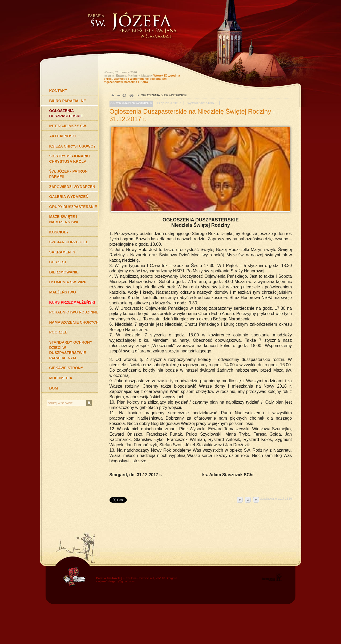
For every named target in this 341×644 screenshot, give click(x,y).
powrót (112, 96)
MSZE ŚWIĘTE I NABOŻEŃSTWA (64, 219)
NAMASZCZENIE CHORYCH (74, 322)
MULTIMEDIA (61, 378)
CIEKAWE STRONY (66, 368)
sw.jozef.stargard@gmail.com (115, 581)
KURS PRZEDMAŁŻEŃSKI (72, 302)
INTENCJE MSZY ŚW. (68, 126)
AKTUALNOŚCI (63, 136)
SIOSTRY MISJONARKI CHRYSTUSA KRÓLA (70, 159)
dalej (118, 96)
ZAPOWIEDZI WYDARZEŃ (72, 187)
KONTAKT (58, 91)
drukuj (248, 500)
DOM (54, 388)
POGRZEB (58, 332)
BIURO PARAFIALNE (68, 101)
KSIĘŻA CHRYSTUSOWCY (73, 146)
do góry (240, 500)
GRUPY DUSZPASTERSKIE (73, 207)
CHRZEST (58, 262)
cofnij (256, 500)
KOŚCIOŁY (59, 232)
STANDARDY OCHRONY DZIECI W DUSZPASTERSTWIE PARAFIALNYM (71, 350)
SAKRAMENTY (62, 252)
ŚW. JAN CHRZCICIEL (69, 242)
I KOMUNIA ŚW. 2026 (68, 282)
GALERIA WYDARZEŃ (69, 197)
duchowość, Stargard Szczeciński (131, 96)
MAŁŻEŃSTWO (63, 292)
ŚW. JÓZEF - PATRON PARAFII (68, 174)
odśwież (124, 96)
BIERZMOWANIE (64, 272)
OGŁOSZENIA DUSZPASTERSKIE (66, 113)
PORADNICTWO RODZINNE (74, 312)
